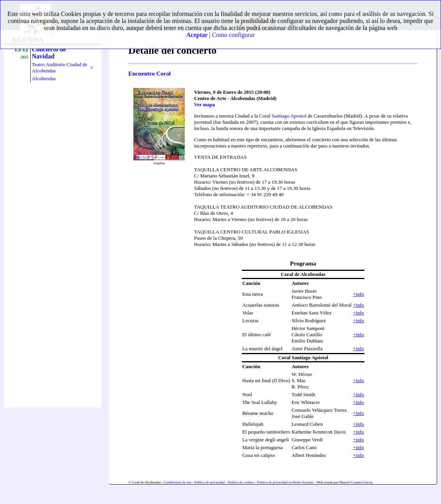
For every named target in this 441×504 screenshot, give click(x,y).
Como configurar (233, 35)
